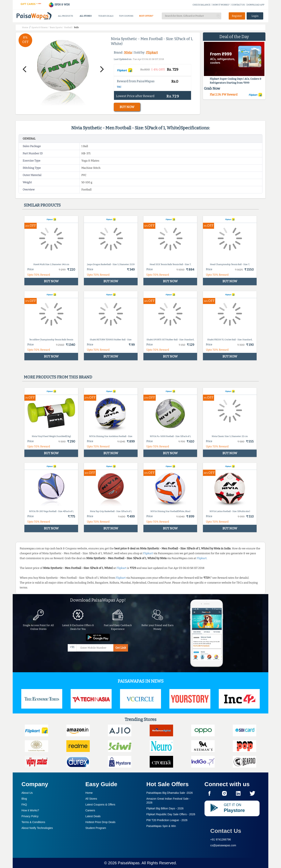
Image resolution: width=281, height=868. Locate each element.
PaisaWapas (129, 863)
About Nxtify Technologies (37, 828)
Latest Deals (93, 816)
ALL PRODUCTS (65, 16)
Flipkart (152, 52)
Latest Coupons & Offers (100, 805)
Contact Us (226, 831)
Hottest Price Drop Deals (100, 822)
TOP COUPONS (126, 16)
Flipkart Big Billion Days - (165, 808)
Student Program (96, 828)
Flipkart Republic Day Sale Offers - (171, 814)
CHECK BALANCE (202, 5)
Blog (24, 799)
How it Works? (30, 810)
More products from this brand (58, 377)
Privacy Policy (30, 816)
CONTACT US (238, 5)
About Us (27, 793)
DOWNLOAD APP (256, 5)
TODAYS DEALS (106, 16)
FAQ (24, 805)
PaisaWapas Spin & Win (161, 826)
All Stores (91, 799)
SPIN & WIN (59, 5)
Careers (90, 810)
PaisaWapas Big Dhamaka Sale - (170, 793)
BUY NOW (127, 107)
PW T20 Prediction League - (167, 820)
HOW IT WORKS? (221, 5)
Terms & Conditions (33, 822)
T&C (119, 87)
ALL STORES (86, 16)
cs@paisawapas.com (223, 845)
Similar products (42, 205)
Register (237, 16)
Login (255, 16)
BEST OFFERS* (146, 16)
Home (89, 793)
